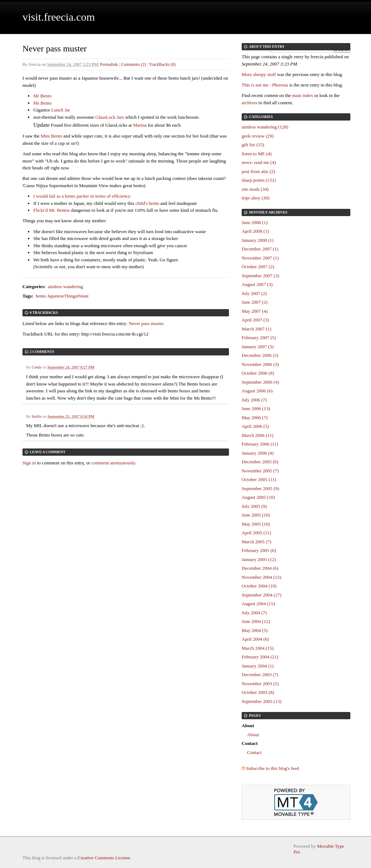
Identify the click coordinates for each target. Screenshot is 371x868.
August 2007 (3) (257, 284)
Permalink (109, 64)
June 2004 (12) (256, 621)
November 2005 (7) (260, 471)
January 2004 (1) (258, 666)
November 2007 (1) (260, 258)
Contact (254, 752)
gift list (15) (253, 145)
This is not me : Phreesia (265, 85)
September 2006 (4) (260, 382)
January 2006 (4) (258, 453)
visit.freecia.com (59, 17)
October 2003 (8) (258, 692)
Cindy (37, 367)
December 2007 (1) (260, 249)
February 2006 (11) (260, 444)
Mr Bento (42, 96)
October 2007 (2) (258, 267)
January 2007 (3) (258, 347)
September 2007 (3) (260, 276)
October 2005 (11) (259, 479)
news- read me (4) (259, 162)
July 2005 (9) (254, 506)
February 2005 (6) (259, 550)
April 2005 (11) (256, 533)
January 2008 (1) (258, 240)
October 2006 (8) (258, 373)
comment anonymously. (114, 463)
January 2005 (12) (259, 559)
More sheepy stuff (259, 74)
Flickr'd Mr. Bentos (52, 210)
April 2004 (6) (255, 639)
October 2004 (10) (259, 586)
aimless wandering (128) (265, 127)
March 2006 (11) (258, 435)
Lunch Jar (61, 110)
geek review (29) (258, 136)
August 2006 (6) (257, 391)
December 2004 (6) (260, 568)
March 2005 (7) (257, 542)
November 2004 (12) (261, 577)
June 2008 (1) (255, 222)
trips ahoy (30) (256, 198)
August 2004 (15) (258, 604)
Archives (278, 212)
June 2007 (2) (255, 302)
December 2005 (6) (260, 462)
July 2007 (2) (254, 293)
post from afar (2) (258, 171)
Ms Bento (43, 103)
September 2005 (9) (260, 488)
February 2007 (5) (259, 338)
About (253, 735)
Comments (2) (134, 64)
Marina (140, 125)
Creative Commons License (104, 858)
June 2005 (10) (256, 515)
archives (249, 103)
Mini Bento (51, 136)
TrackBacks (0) (162, 64)
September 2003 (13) (262, 701)
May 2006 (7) (255, 418)
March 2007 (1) (257, 329)
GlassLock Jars (110, 117)
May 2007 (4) (255, 311)
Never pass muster (146, 323)
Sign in (29, 463)
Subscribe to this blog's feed (272, 768)
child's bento (147, 203)
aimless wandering (65, 286)
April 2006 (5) (255, 426)
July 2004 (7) (254, 613)
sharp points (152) (259, 180)
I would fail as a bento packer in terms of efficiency (82, 196)
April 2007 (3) (255, 320)
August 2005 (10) (258, 497)
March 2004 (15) (258, 648)
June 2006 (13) (256, 408)
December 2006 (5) (260, 355)
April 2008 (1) (255, 231)
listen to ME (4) (257, 154)
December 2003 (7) (260, 675)
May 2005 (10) (256, 524)
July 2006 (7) (254, 400)
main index (303, 95)
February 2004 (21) (260, 657)
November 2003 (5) (260, 684)
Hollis (37, 416)
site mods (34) (255, 189)
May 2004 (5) (255, 630)
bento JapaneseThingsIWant (62, 296)
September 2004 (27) (262, 595)
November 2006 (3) (260, 364)
